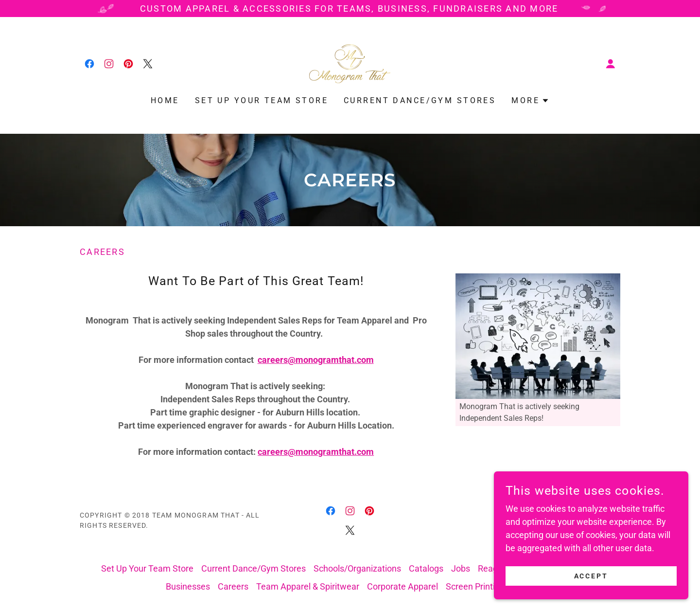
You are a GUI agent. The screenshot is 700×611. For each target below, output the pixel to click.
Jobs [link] (461, 568)
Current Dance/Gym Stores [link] (420, 100)
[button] (611, 64)
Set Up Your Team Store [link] (262, 100)
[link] (89, 64)
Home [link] (165, 100)
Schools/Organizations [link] (357, 568)
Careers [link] (233, 586)
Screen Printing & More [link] (490, 586)
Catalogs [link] (426, 568)
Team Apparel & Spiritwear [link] (308, 586)
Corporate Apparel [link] (402, 586)
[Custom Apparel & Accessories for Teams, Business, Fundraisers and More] (350, 9)
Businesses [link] (188, 586)
